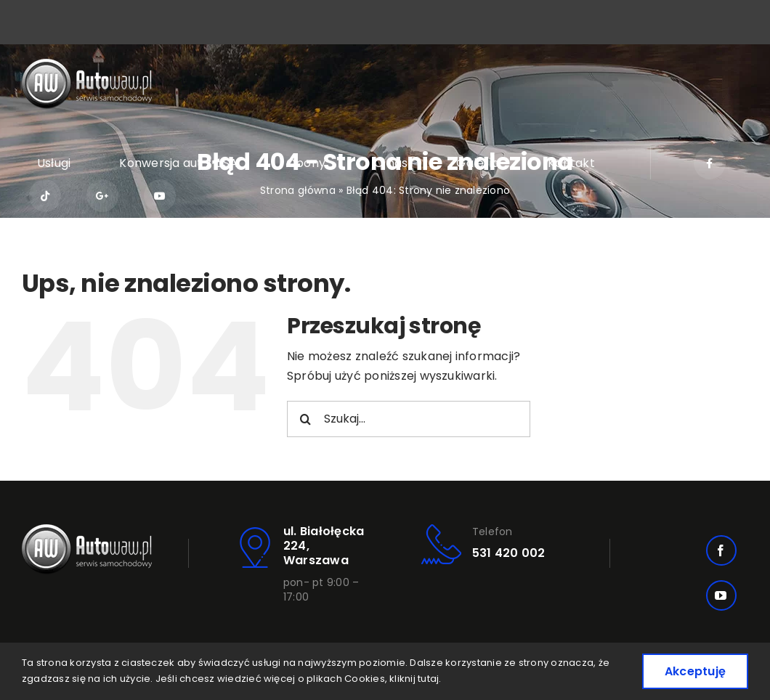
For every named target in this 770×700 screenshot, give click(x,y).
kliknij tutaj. (415, 679)
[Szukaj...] (409, 419)
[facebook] (721, 550)
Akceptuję (695, 671)
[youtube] (721, 595)
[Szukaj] (305, 419)
